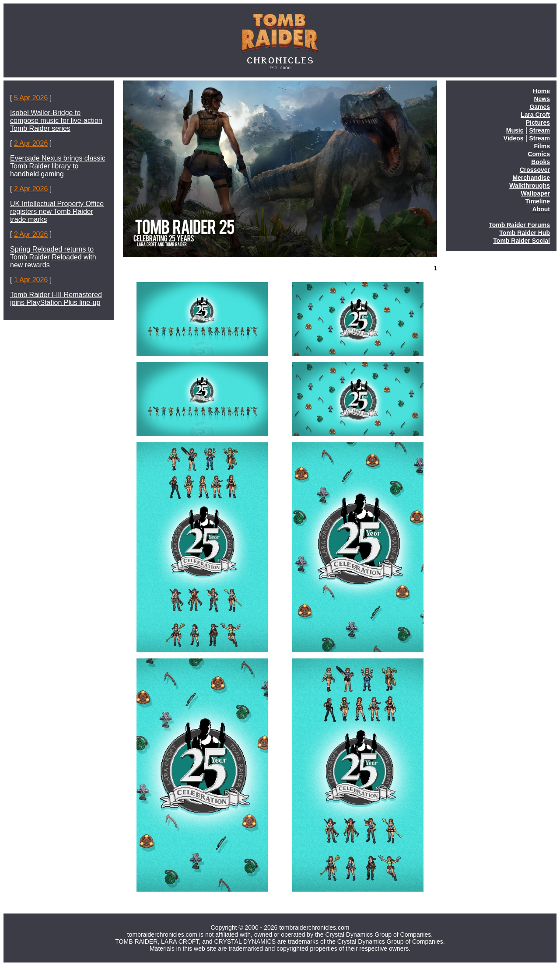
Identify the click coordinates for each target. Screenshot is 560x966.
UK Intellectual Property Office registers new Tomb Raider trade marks (57, 212)
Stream (540, 130)
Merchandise (531, 178)
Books (541, 162)
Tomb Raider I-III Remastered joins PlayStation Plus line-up (56, 299)
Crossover (535, 170)
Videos (514, 138)
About (541, 209)
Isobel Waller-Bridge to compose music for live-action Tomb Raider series (56, 121)
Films (542, 146)
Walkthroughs (530, 185)
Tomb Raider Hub (525, 233)
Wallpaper (535, 193)
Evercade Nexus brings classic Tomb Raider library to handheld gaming (58, 166)
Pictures (538, 122)
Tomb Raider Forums (519, 225)
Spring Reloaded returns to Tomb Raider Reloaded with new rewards (53, 257)
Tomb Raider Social (521, 241)
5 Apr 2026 (31, 98)
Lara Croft (535, 115)
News (542, 99)
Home (541, 91)
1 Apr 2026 (31, 280)
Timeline (537, 201)
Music (515, 130)
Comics (539, 154)
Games (540, 107)
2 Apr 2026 (31, 143)
